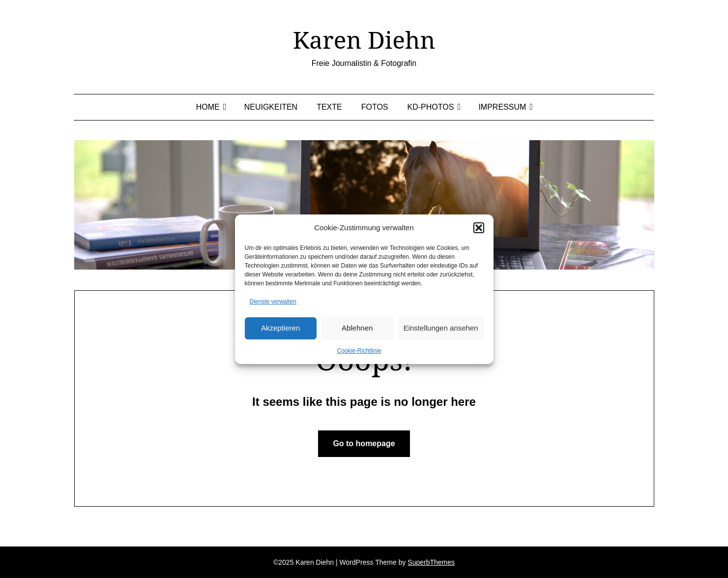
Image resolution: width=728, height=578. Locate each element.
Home (208, 107)
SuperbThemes (431, 562)
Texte (329, 107)
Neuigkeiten (271, 107)
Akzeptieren (280, 328)
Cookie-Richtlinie (359, 351)
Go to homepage (364, 443)
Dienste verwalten (273, 302)
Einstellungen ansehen (441, 328)
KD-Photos (431, 107)
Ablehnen (357, 328)
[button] (479, 228)
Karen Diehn (364, 40)
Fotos (375, 107)
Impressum (502, 107)
